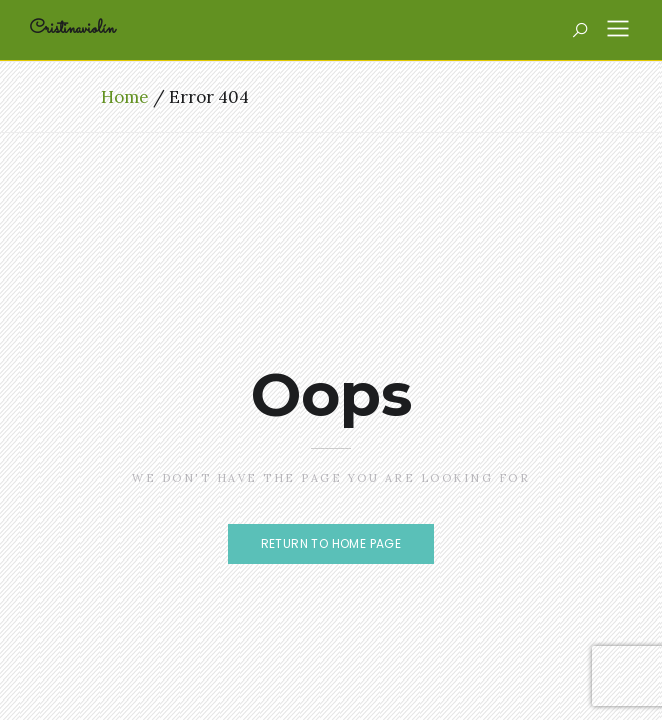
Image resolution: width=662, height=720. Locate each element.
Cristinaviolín (72, 29)
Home (125, 97)
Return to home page (331, 543)
